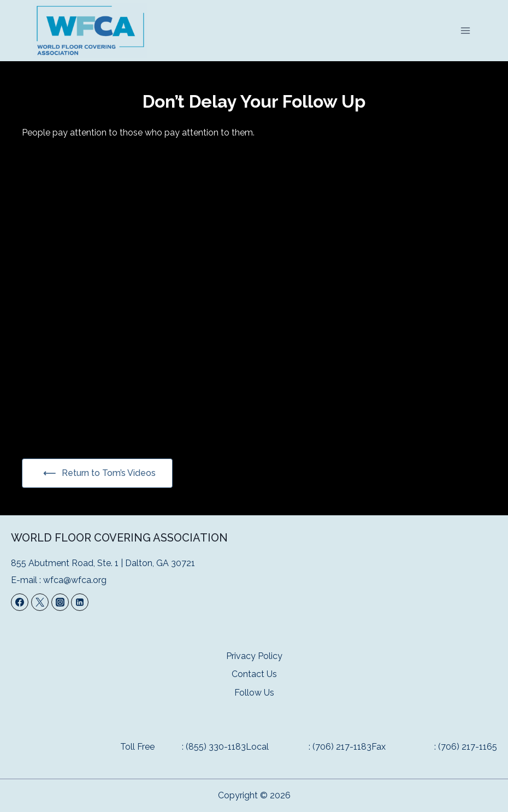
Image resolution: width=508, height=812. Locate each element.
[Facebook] (20, 602)
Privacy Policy (254, 656)
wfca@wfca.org (75, 580)
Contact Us (254, 674)
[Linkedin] (80, 602)
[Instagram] (60, 602)
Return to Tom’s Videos (108, 473)
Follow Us (254, 693)
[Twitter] (40, 602)
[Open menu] (465, 30)
